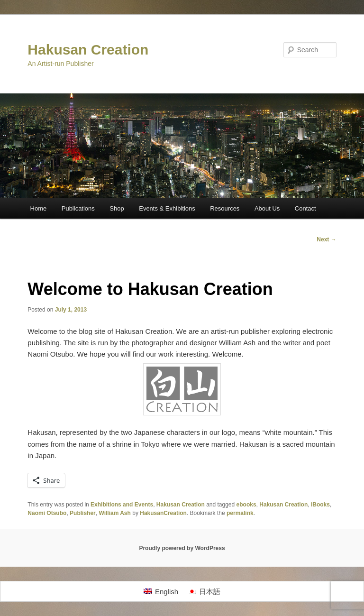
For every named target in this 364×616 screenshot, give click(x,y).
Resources (225, 208)
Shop (117, 208)
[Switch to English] (161, 591)
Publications (78, 208)
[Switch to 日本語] (204, 591)
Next (326, 239)
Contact (305, 208)
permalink (240, 513)
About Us (267, 208)
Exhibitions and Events (122, 505)
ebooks (246, 505)
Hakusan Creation (88, 50)
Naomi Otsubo (47, 513)
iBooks (320, 505)
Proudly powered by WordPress (182, 548)
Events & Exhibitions (167, 208)
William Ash (114, 513)
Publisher (83, 513)
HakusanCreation (163, 513)
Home (39, 208)
